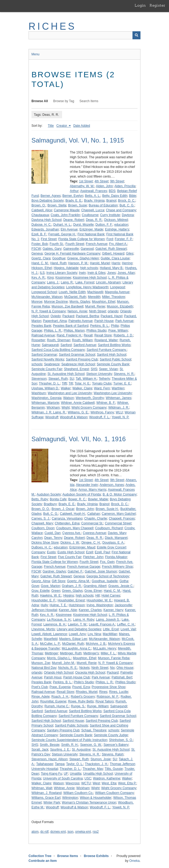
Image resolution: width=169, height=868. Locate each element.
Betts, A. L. (93, 196)
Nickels (84, 668)
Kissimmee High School (90, 278)
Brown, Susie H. (107, 509)
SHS (94, 369)
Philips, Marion (74, 331)
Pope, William (118, 331)
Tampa (60, 764)
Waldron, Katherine (107, 778)
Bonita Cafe (58, 499)
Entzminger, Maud (82, 547)
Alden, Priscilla (125, 186)
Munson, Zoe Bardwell (67, 306)
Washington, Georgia (46, 398)
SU (72, 379)
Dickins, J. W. (70, 543)
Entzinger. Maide (91, 229)
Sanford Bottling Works (114, 345)
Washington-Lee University (113, 393)
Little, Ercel (111, 629)
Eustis (51, 552)
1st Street (86, 181)
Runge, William (98, 706)
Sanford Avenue (85, 345)
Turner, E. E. (122, 383)
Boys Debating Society (48, 201)
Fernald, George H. (62, 234)
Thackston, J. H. (97, 764)
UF (66, 774)
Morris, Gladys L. (59, 658)
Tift (71, 383)
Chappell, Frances (122, 519)
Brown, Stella (57, 205)
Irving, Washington (100, 605)
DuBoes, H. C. (42, 547)
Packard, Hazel (112, 316)
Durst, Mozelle (84, 225)
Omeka (134, 861)
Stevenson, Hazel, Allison (49, 759)
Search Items (89, 101)
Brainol (111, 201)
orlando (113, 311)
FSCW (36, 249)
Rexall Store (103, 335)
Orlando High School (59, 673)
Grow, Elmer (93, 591)
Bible (133, 196)
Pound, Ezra (81, 687)
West (96, 783)
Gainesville (71, 249)
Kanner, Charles (90, 610)
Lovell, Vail (128, 629)
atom (35, 832)
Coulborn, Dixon (43, 528)
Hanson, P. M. (78, 263)
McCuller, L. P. (50, 644)
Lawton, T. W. (78, 624)
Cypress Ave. (72, 533)
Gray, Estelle (41, 591)
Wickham (53, 408)
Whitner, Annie (64, 788)
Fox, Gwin (107, 562)
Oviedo (55, 316)
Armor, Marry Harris (92, 490)
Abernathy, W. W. (82, 186)
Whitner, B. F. (106, 403)
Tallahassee (45, 764)
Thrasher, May (93, 769)
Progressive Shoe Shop (108, 687)
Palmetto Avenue (81, 321)
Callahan (93, 514)
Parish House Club (77, 677)
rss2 (96, 832)
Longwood (117, 287)
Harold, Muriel (100, 263)
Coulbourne (90, 215)
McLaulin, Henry (105, 648)
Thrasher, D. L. (49, 383)
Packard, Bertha (87, 316)
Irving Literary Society (62, 273)
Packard (68, 316)
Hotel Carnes (111, 596)
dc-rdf (44, 832)
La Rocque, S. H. (59, 620)
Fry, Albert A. (118, 244)
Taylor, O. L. (75, 764)
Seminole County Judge (111, 735)
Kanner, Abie (68, 610)
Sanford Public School (115, 359)
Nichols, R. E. (68, 668)
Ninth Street (97, 311)
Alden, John (104, 186)
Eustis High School (71, 552)
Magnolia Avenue (117, 292)
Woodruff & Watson (74, 417)
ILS (42, 273)
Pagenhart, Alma (55, 321)
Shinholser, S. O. (121, 740)
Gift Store (59, 581)
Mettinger (51, 653)
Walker (66, 388)
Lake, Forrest (85, 282)
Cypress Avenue (94, 533)
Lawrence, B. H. (55, 624)
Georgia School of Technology (108, 576)
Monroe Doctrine (56, 302)
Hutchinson (77, 605)
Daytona (128, 215)
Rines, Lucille (118, 692)
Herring (127, 263)
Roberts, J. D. (123, 335)
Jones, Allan (126, 273)
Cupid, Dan (53, 533)
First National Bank (91, 234)
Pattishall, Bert (122, 677)
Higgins (69, 596)
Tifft (64, 383)
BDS (112, 191)
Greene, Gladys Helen (83, 258)
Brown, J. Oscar (63, 509)
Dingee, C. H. (91, 543)
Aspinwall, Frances (94, 191)
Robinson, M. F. (108, 697)
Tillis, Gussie (114, 769)
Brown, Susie (77, 205)
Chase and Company (121, 210)
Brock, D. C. (127, 201)
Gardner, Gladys (54, 571)
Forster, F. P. (124, 239)
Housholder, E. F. (44, 600)
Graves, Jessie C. (121, 586)
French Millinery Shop (117, 567)
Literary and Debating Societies (79, 629)
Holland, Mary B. (112, 268)
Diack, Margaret (116, 538)
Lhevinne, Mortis (43, 629)
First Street (49, 239)
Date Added (82, 126)
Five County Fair (70, 557)
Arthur (74, 191)
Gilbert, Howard (113, 254)
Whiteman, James (118, 398)
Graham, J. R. (72, 586)
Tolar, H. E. (83, 383)
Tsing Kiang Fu (51, 774)
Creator (62, 126)
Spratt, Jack (40, 750)
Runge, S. (78, 706)
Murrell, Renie (95, 306)
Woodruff (52, 417)
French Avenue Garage (84, 567)
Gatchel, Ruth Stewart (111, 249)
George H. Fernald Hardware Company (72, 254)
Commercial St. (92, 523)
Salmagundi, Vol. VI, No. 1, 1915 (78, 140)
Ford (110, 239)
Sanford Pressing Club (82, 359)
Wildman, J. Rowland (47, 793)
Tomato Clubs (102, 383)
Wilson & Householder (96, 798)
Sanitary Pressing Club (63, 730)
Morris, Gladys (80, 302)
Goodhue (59, 258)
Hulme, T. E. (58, 605)
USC (88, 778)
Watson (69, 398)
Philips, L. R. (53, 331)
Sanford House (73, 721)
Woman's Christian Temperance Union (89, 802)
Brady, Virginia (94, 201)
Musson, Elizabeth (120, 306)
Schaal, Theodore (94, 730)
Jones (111, 273)
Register (157, 5)
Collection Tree (40, 856)
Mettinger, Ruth (71, 653)
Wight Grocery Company (89, 408)
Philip (115, 326)
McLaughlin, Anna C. (76, 648)
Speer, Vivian (109, 369)
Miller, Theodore (114, 297)
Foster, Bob (40, 244)
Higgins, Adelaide (66, 268)
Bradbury (50, 504)
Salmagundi (50, 345)
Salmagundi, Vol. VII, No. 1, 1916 (79, 439)
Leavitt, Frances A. (102, 624)
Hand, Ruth (59, 263)
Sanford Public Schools (71, 725)
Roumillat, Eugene (53, 701)
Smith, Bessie (49, 745)
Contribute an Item (43, 861)
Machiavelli (95, 292)
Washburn (39, 393)
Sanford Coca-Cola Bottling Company (58, 350)
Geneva (37, 254)
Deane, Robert (74, 220)
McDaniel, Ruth (75, 297)
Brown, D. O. (41, 509)
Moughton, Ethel (104, 302)
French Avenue (97, 244)
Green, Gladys (72, 591)
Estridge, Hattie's (117, 229)
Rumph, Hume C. (57, 706)
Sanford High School (111, 355)
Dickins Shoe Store (45, 543)
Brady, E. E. (74, 201)
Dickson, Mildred (116, 220)
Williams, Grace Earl (46, 798)
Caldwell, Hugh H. (73, 514)
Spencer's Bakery (116, 745)
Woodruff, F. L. (100, 417)
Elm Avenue (69, 229)
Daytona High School (47, 220)
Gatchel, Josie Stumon (101, 571)
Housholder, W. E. (99, 600)
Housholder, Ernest (71, 600)
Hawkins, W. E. (51, 596)
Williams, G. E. (78, 412)
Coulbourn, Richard (109, 528)
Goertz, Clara (41, 258)
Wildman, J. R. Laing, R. (49, 412)
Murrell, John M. (63, 663)
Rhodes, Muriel (87, 692)
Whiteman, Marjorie (45, 403)
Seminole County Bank (113, 364)
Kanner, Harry (113, 610)
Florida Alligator (116, 557)
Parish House (104, 321)
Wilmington (70, 798)
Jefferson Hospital (44, 610)
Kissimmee (63, 278)
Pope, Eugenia (60, 687)
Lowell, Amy (77, 634)
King (50, 278)
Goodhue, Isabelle (105, 581)
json (70, 832)
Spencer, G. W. (91, 745)
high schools (89, 268)
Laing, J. (53, 282)
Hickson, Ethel (42, 268)
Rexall (88, 335)
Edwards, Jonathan (45, 229)
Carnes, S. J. (41, 519)
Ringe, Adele (41, 697)
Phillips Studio (96, 331)
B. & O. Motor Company (120, 494)
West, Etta (109, 783)
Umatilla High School (98, 774)
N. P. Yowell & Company (49, 311)
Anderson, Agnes (112, 485)
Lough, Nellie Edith (72, 292)
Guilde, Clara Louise (115, 258)
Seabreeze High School (78, 364)
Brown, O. (39, 205)
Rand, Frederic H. (69, 335)
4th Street (102, 181)
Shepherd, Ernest (76, 369)
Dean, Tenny (53, 538)
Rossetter (38, 340)
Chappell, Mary (42, 523)
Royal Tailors (104, 701)
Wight (66, 408)
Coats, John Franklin (65, 215)
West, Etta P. (127, 783)
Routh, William (82, 340)
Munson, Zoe (41, 663)
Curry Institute (110, 215)
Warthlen (118, 388)
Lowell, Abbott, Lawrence (49, 634)
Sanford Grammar (44, 355)
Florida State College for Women (82, 239)
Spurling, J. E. (60, 750)
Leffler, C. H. (126, 624)
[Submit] (136, 35)
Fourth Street (75, 244)
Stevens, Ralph (113, 754)
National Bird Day (44, 668)
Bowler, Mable (98, 499)
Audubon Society (49, 494)
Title (51, 126)
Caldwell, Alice (42, 210)
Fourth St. (57, 244)
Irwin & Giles (96, 273)
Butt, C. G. (127, 205)
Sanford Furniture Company (78, 716)
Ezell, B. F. (39, 234)
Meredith (94, 297)
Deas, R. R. (94, 220)
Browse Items (68, 856)
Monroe (37, 302)
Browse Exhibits (96, 856)
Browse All (40, 101)
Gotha (124, 581)
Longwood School (44, 292)
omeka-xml (83, 832)
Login (140, 5)
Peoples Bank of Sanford (71, 326)
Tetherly (104, 379)
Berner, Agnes (51, 196)
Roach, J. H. (60, 697)
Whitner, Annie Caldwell (78, 403)
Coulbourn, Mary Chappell (75, 528)
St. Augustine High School (66, 374)
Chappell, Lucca (93, 210)
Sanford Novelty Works (48, 359)
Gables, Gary (52, 249)
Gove (35, 586)
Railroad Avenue (43, 335)
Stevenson (39, 379)
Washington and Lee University (70, 393)
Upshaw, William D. (45, 388)
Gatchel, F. (75, 571)
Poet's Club (40, 687)
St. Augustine (81, 750)
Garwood (87, 249)
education (121, 225)
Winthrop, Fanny (102, 412)
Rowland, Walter (106, 340)
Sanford (66, 345)
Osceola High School (90, 673)
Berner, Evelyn (73, 196)
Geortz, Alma (41, 581)
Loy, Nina (94, 634)
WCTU (86, 783)
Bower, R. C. (77, 499)
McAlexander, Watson (47, 297)
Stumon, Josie (100, 759)
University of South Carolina (63, 778)
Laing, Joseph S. (108, 620)
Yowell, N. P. (120, 417)
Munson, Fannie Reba (114, 658)
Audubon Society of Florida (82, 494)
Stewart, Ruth (58, 379)
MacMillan (110, 634)
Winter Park (52, 802)
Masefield (51, 639)
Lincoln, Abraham (108, 282)
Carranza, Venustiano (67, 519)
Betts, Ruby (40, 499)
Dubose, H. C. (41, 225)
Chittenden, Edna (67, 523)
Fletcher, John (93, 557)
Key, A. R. (38, 278)
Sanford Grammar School (77, 355)
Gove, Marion (50, 586)
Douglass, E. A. (113, 543)
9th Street (117, 181)
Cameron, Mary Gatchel (118, 514)
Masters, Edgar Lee (73, 639)
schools (37, 364)
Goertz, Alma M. (78, 581)
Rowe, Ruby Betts (81, 701)
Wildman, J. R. (119, 408)
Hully (44, 605)
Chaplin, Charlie (96, 519)
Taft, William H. (86, 379)
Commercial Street (118, 523)
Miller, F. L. (108, 653)
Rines (103, 692)
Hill (97, 596)
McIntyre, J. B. (96, 644)
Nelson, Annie (77, 311)
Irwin (82, 273)
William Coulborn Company (114, 793)
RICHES (52, 26)
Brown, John (85, 509)
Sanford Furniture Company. (107, 350)
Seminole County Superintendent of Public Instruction (69, 740)
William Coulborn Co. (78, 793)
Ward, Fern (102, 388)
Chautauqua (40, 215)
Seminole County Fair (47, 369)
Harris (116, 263)
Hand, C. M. (40, 263)
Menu (35, 54)
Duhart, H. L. (62, 225)
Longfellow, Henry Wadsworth (87, 287)
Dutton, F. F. (104, 225)
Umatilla (76, 774)
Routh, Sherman (59, 340)
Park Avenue (124, 321)
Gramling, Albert (95, 586)
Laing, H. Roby (84, 620)
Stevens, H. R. (124, 374)
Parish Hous (53, 677)
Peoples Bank (41, 326)
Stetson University (99, 374)
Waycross (73, 783)
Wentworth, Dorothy (90, 398)
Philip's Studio (84, 682)
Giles (130, 254)
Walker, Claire (82, 388)
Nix (112, 668)
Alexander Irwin (87, 485)
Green (56, 591)
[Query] (84, 35)
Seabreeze (52, 364)
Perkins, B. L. (100, 326)
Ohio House (125, 668)
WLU (119, 412)
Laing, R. (67, 282)
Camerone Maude (67, 210)
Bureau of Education (103, 205)
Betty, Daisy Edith (115, 196)
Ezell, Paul (102, 552)
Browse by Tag (64, 101)
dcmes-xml (58, 832)
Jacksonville (123, 605)
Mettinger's (91, 653)
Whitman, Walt (42, 788)
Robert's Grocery (83, 697)
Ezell (90, 552)
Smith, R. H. (70, 745)
